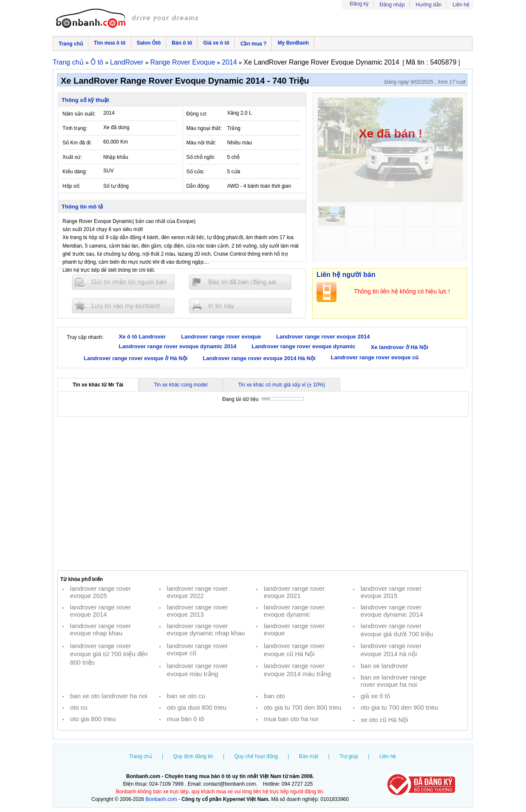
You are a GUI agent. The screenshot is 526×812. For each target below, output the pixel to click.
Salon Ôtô (149, 43)
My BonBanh (293, 43)
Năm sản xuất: (79, 114)
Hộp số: (71, 186)
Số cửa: (195, 172)
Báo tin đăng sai (240, 282)
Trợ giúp (349, 756)
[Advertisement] (263, 493)
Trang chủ (71, 44)
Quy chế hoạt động (256, 756)
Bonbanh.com (161, 799)
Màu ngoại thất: (204, 128)
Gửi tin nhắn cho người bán (123, 282)
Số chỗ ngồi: (201, 157)
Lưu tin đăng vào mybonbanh (123, 306)
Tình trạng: (75, 128)
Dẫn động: (198, 186)
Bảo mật (309, 756)
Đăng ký (359, 4)
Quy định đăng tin (193, 756)
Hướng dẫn (429, 5)
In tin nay (240, 306)
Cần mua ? (254, 44)
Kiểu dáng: (75, 172)
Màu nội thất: (201, 143)
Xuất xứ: (72, 157)
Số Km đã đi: (77, 143)
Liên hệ (461, 5)
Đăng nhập (392, 5)
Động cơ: (197, 114)
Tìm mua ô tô (110, 43)
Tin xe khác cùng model (181, 385)
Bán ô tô (182, 43)
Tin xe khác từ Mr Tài (98, 385)
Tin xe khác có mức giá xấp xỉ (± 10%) (281, 385)
